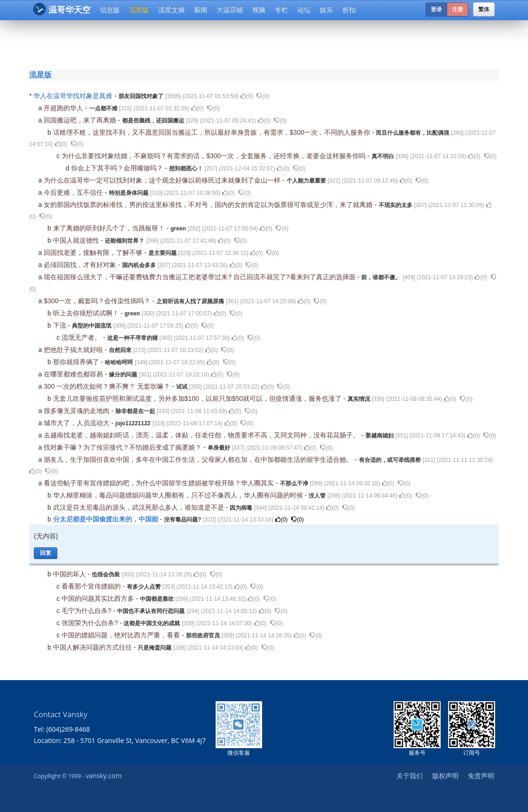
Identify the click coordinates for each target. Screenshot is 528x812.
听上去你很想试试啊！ (87, 313)
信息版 (110, 10)
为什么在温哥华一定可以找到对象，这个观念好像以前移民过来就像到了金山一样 (163, 180)
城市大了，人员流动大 (78, 423)
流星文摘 (171, 10)
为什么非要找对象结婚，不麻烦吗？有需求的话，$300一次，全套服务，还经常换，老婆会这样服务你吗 (214, 156)
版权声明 (445, 776)
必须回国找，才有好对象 (81, 265)
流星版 (139, 10)
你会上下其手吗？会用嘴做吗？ (118, 168)
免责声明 (481, 776)
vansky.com (103, 776)
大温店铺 (230, 10)
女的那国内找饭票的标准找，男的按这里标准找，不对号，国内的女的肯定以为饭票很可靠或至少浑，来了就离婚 (209, 205)
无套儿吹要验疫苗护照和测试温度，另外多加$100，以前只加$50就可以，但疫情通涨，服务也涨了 (198, 398)
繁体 (484, 9)
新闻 (201, 10)
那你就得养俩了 (77, 362)
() (247, 96)
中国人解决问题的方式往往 (93, 647)
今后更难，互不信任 (74, 192)
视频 (259, 10)
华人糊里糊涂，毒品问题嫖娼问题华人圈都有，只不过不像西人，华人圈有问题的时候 (179, 495)
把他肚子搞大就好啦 (74, 350)
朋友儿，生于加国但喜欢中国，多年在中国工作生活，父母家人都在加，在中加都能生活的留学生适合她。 (199, 460)
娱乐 (326, 10)
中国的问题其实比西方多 (99, 598)
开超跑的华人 (64, 108)
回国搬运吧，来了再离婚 (81, 120)
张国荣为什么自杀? (91, 623)
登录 (436, 9)
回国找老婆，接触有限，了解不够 (94, 253)
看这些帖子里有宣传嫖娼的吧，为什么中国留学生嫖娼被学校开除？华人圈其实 (160, 483)
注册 (458, 9)
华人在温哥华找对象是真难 (74, 96)
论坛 (304, 10)
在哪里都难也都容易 (74, 374)
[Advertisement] (266, 43)
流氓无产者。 (82, 337)
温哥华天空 (62, 9)
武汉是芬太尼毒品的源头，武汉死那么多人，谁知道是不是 (140, 507)
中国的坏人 (70, 574)
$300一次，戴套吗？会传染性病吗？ (98, 301)
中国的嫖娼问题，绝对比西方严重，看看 (122, 635)
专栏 (281, 10)
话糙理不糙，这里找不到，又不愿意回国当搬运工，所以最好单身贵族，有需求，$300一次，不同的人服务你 (213, 132)
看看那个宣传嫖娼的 (92, 586)
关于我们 (410, 776)
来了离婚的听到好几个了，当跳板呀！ (110, 228)
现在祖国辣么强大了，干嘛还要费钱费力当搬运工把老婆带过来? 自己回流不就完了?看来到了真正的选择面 (200, 277)
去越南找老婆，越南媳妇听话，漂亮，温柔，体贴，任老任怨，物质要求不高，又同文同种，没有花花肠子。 (202, 435)
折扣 (349, 10)
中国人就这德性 (77, 240)
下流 (61, 325)
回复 (46, 553)
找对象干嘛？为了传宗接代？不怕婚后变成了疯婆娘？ (124, 447)
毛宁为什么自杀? (87, 611)
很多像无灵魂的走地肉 (78, 411)
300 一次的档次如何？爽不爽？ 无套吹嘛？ (108, 386)
